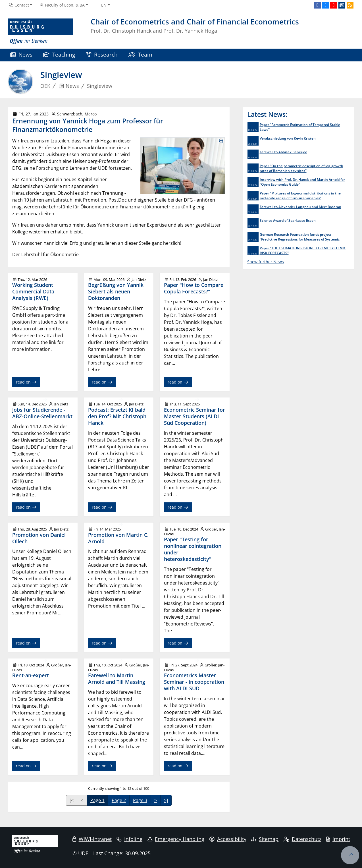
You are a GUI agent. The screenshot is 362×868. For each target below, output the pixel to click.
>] (166, 800)
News (21, 54)
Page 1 (97, 800)
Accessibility (228, 839)
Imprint (338, 839)
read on (26, 382)
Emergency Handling (176, 839)
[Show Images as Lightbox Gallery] (183, 166)
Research (102, 54)
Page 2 (119, 800)
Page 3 (140, 800)
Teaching (59, 54)
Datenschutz (302, 839)
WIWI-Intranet (92, 839)
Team (140, 54)
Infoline (129, 839)
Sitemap (265, 839)
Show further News (266, 262)
